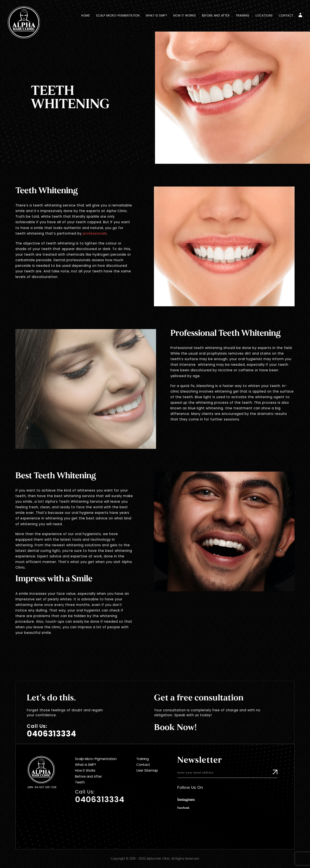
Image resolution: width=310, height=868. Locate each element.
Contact (286, 16)
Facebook (183, 808)
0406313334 (51, 734)
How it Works (185, 16)
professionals (95, 233)
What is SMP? (156, 16)
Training (243, 16)
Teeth (80, 782)
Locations (264, 16)
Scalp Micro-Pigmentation (118, 16)
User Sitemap (147, 770)
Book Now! (175, 727)
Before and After (216, 16)
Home (86, 16)
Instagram (186, 800)
